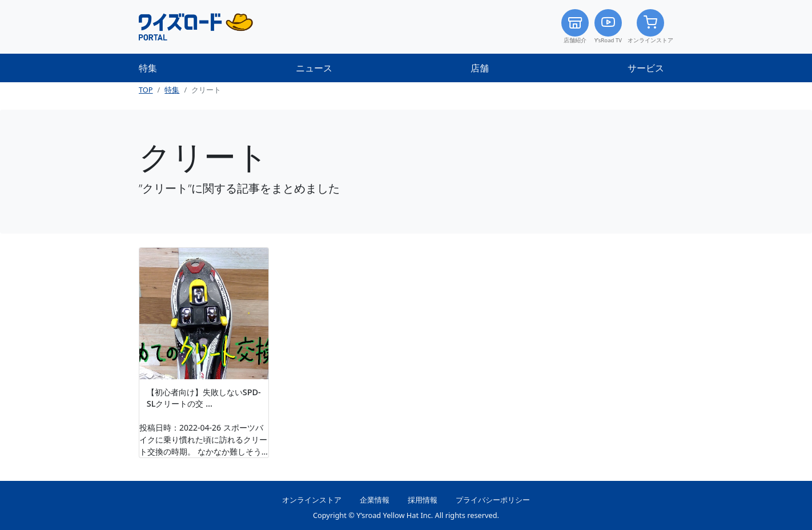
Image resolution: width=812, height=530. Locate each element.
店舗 (480, 68)
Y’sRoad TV (608, 27)
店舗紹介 (575, 27)
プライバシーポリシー (493, 500)
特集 (148, 68)
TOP (146, 90)
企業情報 (375, 500)
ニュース (314, 68)
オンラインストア (650, 27)
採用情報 (423, 500)
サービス (646, 68)
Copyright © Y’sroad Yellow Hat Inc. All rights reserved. (406, 515)
